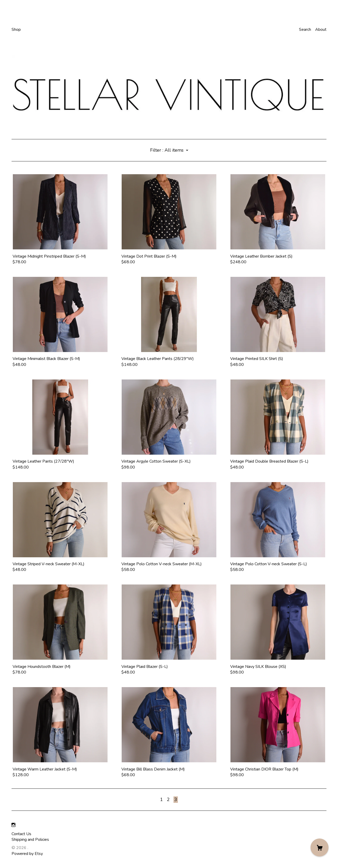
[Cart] (320, 847)
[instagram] (13, 825)
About (321, 30)
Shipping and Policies (30, 840)
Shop (16, 30)
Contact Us (21, 834)
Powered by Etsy (27, 854)
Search (305, 30)
